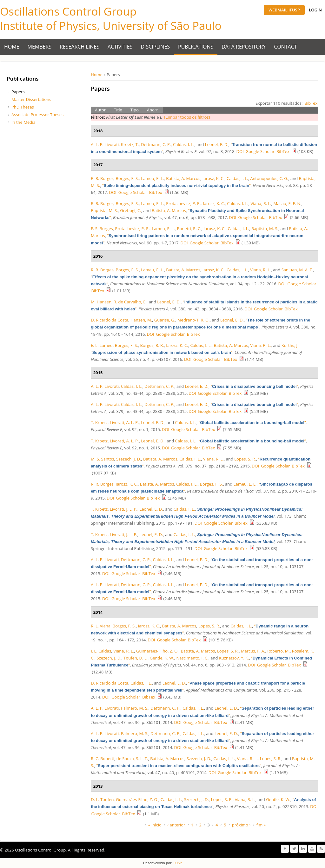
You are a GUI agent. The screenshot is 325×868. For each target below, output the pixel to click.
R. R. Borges (102, 178)
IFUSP (177, 863)
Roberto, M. (279, 651)
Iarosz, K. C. (213, 178)
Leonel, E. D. (217, 144)
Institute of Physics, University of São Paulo (111, 26)
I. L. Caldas (101, 651)
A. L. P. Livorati (105, 144)
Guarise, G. (165, 320)
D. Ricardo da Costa (109, 320)
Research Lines (80, 47)
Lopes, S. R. (245, 459)
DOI (240, 151)
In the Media (23, 122)
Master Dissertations (31, 99)
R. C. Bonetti (103, 759)
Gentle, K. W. (162, 658)
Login (315, 10)
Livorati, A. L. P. (124, 422)
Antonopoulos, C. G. (269, 178)
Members (40, 47)
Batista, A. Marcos (183, 178)
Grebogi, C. (131, 210)
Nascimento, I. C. (192, 658)
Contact (285, 47)
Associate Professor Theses (37, 115)
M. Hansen (101, 302)
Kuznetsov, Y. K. (234, 658)
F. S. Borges (102, 229)
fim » (261, 825)
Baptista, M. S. (104, 210)
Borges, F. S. (127, 178)
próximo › (241, 825)
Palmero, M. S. (135, 708)
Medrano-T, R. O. (194, 320)
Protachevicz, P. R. (183, 203)
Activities (120, 47)
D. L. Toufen (102, 799)
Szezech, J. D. (129, 459)
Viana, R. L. (261, 203)
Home (12, 47)
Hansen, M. (141, 320)
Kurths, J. (290, 345)
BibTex (311, 103)
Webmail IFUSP (284, 10)
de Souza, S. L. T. (132, 759)
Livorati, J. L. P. (124, 509)
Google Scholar (260, 151)
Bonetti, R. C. (189, 229)
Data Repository (244, 47)
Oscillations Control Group (68, 11)
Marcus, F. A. (253, 651)
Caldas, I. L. (184, 144)
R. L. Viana (101, 626)
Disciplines (156, 47)
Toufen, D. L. (136, 658)
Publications (196, 47)
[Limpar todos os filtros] (187, 117)
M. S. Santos (102, 459)
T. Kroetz (99, 422)
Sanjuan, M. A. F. (297, 270)
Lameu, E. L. (152, 178)
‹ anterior (176, 825)
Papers (18, 92)
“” (176, 185)
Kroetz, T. (130, 144)
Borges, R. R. (152, 345)
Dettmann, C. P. (156, 144)
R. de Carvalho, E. (130, 302)
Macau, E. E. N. (288, 203)
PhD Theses (23, 107)
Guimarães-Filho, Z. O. (157, 651)
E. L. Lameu (102, 345)
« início (155, 825)
